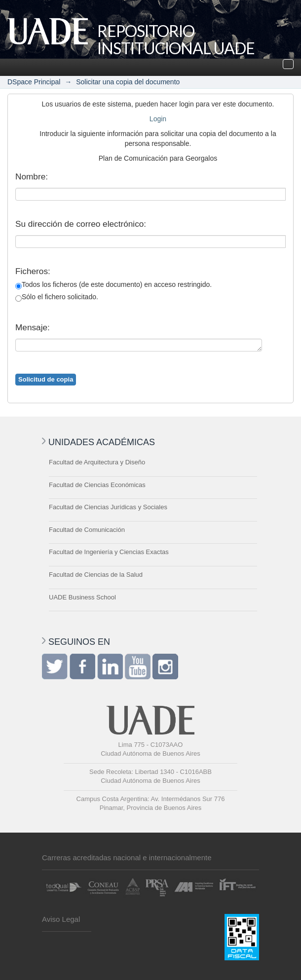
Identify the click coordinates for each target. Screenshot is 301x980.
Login (158, 119)
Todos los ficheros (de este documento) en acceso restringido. (113, 285)
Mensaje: (33, 327)
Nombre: (32, 176)
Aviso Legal (61, 919)
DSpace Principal (34, 82)
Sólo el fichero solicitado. (57, 297)
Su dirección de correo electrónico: (81, 224)
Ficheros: (33, 271)
